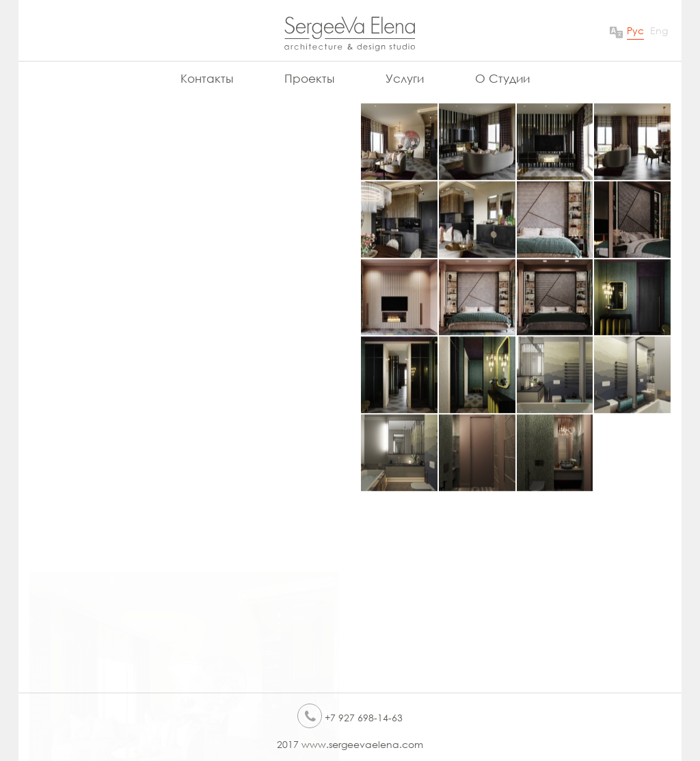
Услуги (405, 78)
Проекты (309, 78)
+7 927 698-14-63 (350, 718)
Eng (659, 30)
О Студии (502, 78)
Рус (635, 30)
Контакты (207, 78)
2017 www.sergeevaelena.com (350, 744)
